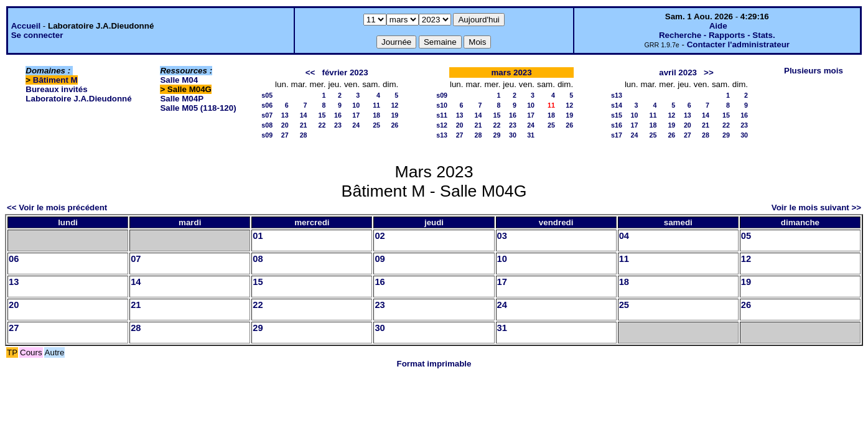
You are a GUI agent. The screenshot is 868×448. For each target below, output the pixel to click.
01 (258, 236)
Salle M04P (182, 99)
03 (502, 236)
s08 (267, 125)
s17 (617, 135)
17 (356, 115)
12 (394, 105)
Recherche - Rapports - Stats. (717, 35)
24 (356, 125)
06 (14, 259)
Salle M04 (179, 80)
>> (709, 72)
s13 (442, 135)
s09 (267, 135)
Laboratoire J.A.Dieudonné (78, 99)
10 (356, 105)
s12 (442, 125)
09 (380, 259)
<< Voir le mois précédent (57, 208)
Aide (718, 26)
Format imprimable (434, 364)
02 (380, 236)
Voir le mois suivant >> (816, 208)
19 (394, 115)
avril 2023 (678, 72)
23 (338, 125)
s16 (617, 125)
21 (304, 125)
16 (338, 115)
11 (376, 105)
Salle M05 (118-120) (198, 108)
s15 (617, 115)
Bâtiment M (55, 80)
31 (531, 135)
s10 (442, 105)
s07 (267, 115)
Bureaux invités (56, 89)
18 (376, 115)
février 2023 (345, 72)
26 (394, 125)
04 (624, 236)
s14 (617, 105)
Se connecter (37, 35)
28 (304, 135)
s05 (267, 95)
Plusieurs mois (814, 71)
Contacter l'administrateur (738, 44)
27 (285, 135)
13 (285, 115)
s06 (267, 105)
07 (136, 259)
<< (310, 72)
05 (746, 236)
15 (322, 115)
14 (304, 115)
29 (497, 135)
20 (285, 125)
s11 (442, 115)
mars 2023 (511, 72)
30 (513, 135)
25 (376, 125)
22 (322, 125)
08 (258, 259)
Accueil (26, 26)
